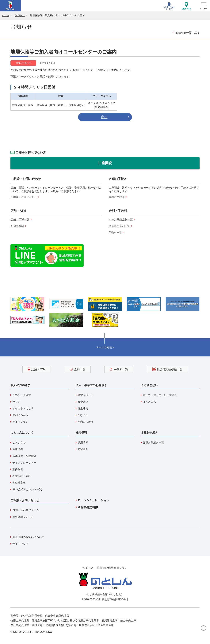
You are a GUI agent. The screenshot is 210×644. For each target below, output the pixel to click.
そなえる (83, 415)
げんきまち (149, 402)
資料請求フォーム (23, 517)
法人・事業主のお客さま (91, 385)
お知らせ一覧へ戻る (188, 33)
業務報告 (18, 469)
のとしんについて (22, 432)
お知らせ (20, 15)
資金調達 (83, 402)
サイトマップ (20, 544)
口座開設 (105, 163)
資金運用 (83, 408)
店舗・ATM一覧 (20, 219)
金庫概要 (18, 449)
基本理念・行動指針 (24, 456)
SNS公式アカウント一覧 (27, 489)
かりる (16, 402)
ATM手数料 (17, 226)
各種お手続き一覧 (153, 442)
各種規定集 (19, 483)
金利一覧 (77, 369)
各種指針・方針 (22, 476)
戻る (104, 117)
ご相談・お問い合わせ (24, 197)
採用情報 (81, 432)
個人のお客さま (20, 385)
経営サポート (86, 395)
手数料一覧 (115, 233)
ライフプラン (20, 422)
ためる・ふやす (22, 395)
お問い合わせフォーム (26, 510)
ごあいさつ (19, 442)
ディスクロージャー (24, 463)
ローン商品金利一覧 (121, 219)
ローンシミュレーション (93, 500)
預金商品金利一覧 (119, 226)
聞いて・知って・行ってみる (160, 395)
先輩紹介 (83, 449)
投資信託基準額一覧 (167, 369)
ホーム (6, 15)
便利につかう (20, 415)
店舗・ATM (37, 369)
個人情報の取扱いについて (28, 537)
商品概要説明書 (88, 507)
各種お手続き (117, 197)
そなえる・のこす (23, 408)
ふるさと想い (149, 385)
